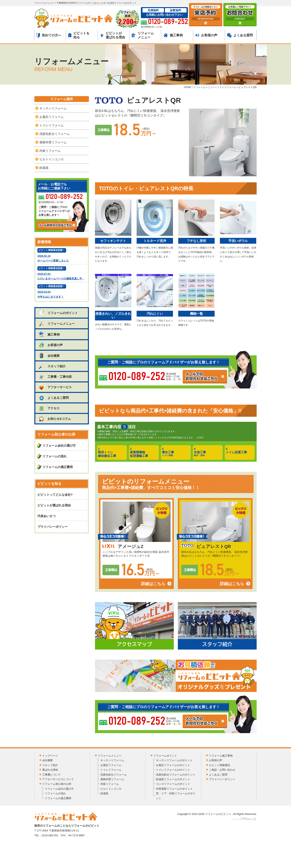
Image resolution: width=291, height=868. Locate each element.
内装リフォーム (50, 151)
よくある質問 (240, 35)
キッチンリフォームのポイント (174, 760)
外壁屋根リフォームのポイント (174, 789)
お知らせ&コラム (55, 419)
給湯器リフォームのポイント (173, 779)
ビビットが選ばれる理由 (113, 35)
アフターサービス (55, 387)
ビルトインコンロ (52, 159)
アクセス (49, 408)
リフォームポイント (165, 756)
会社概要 (49, 356)
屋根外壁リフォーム (53, 142)
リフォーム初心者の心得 (57, 784)
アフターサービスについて (58, 779)
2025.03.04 (62, 292)
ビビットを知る (79, 35)
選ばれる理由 (50, 770)
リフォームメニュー (143, 35)
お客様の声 (206, 35)
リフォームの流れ (55, 456)
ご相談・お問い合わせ (222, 770)
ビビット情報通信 (219, 765)
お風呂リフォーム (52, 117)
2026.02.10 (62, 256)
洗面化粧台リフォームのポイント (176, 775)
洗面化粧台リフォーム (55, 134)
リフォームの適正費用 (58, 467)
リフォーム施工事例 (221, 756)
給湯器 (44, 168)
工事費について (51, 775)
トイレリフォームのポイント (173, 770)
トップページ (50, 756)
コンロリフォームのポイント (173, 784)
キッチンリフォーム (53, 108)
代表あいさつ (46, 516)
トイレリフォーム (52, 125)
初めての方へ (49, 35)
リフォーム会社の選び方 (59, 446)
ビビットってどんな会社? (55, 495)
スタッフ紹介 (52, 366)
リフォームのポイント (58, 313)
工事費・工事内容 (55, 377)
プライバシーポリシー (53, 527)
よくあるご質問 (54, 398)
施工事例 (173, 35)
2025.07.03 (62, 274)
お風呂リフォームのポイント (173, 765)
